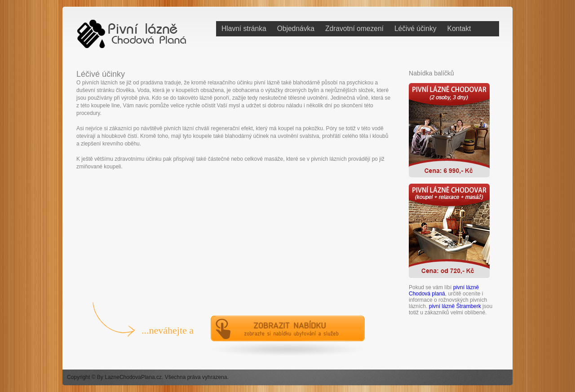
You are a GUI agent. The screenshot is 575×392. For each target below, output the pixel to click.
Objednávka (296, 29)
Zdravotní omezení (354, 29)
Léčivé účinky (416, 29)
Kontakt (459, 29)
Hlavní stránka (244, 29)
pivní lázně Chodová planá (444, 291)
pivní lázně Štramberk (455, 306)
